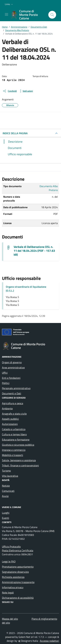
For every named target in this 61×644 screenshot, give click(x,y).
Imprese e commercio (14, 450)
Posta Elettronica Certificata (18, 550)
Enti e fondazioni (11, 378)
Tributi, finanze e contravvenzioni (20, 465)
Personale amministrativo (16, 388)
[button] (9, 4)
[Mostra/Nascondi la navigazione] (7, 14)
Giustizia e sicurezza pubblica (18, 445)
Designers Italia (28, 641)
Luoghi (6, 513)
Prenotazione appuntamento (18, 567)
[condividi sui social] (10, 91)
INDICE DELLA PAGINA (15, 133)
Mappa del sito (10, 619)
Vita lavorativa (10, 476)
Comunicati (8, 491)
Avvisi (5, 496)
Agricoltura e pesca (13, 403)
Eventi (6, 518)
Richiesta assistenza (13, 577)
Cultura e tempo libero (14, 434)
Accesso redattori (49, 641)
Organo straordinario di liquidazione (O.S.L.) (26, 289)
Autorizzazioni (10, 424)
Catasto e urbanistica (14, 429)
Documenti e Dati (12, 393)
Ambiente (7, 408)
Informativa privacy (13, 587)
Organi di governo (12, 362)
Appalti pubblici (10, 419)
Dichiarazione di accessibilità (18, 598)
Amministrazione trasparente (18, 582)
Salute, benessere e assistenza (19, 460)
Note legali (8, 593)
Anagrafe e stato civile (14, 414)
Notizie (6, 486)
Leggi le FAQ (9, 561)
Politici (6, 383)
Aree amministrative (13, 367)
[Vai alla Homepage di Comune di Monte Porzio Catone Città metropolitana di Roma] (28, 15)
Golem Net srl (26, 637)
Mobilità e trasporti (13, 455)
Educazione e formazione (16, 440)
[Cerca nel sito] (52, 15)
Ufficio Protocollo (11, 547)
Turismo (6, 471)
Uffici (5, 373)
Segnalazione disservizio (15, 572)
